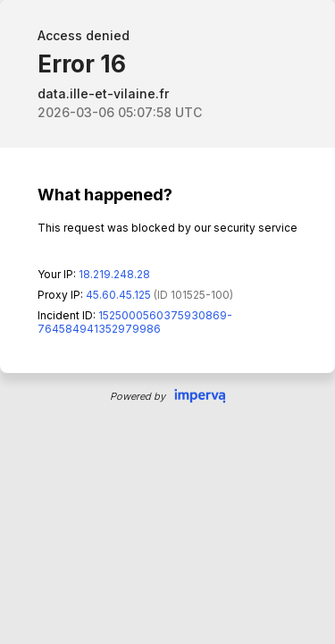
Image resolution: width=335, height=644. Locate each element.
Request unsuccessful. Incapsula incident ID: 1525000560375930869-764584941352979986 (167, 322)
